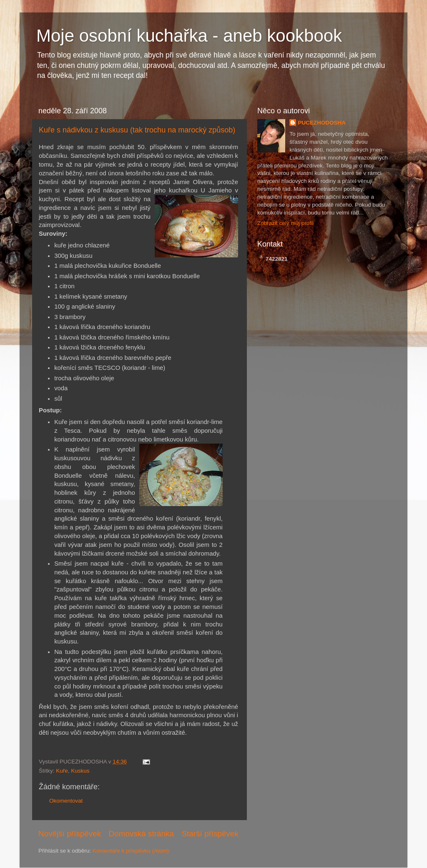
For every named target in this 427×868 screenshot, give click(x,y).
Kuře (62, 771)
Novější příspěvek (70, 834)
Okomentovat (66, 801)
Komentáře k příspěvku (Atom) (131, 851)
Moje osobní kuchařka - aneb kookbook (189, 36)
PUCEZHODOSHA (322, 123)
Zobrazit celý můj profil (285, 223)
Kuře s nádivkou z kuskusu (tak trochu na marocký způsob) (137, 130)
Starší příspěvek (210, 834)
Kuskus (80, 771)
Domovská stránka (141, 834)
